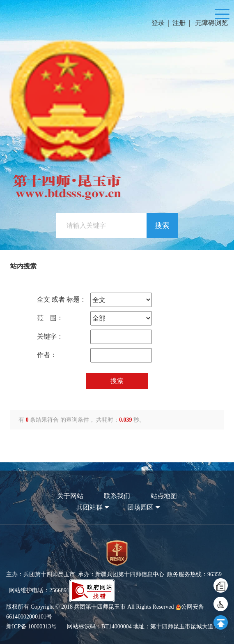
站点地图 (164, 496)
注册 (179, 23)
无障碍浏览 (211, 23)
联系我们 (117, 496)
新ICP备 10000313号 (31, 627)
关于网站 (70, 496)
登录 (158, 23)
